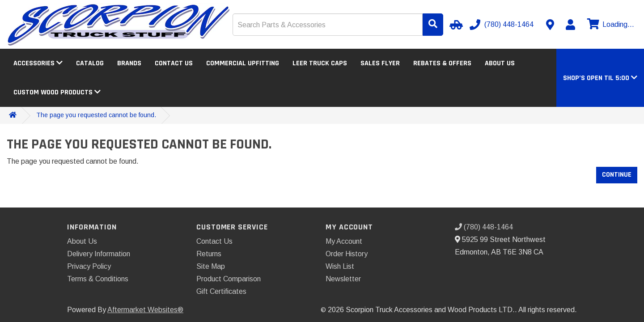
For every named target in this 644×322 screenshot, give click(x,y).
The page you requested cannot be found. (96, 115)
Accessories (38, 63)
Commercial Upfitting (243, 63)
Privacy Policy (89, 266)
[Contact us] (550, 25)
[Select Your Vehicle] (455, 25)
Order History (347, 254)
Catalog (90, 63)
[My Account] (570, 25)
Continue (617, 175)
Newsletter (343, 279)
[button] (600, 78)
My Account (344, 241)
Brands (129, 63)
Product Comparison (229, 279)
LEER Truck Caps (320, 63)
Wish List (340, 266)
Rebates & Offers (442, 63)
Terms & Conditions (98, 279)
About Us (500, 63)
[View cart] (610, 25)
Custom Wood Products (57, 92)
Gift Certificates (221, 291)
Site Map (211, 266)
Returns (209, 254)
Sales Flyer (380, 63)
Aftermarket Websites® (145, 310)
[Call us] (502, 25)
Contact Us (174, 63)
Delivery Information (99, 254)
